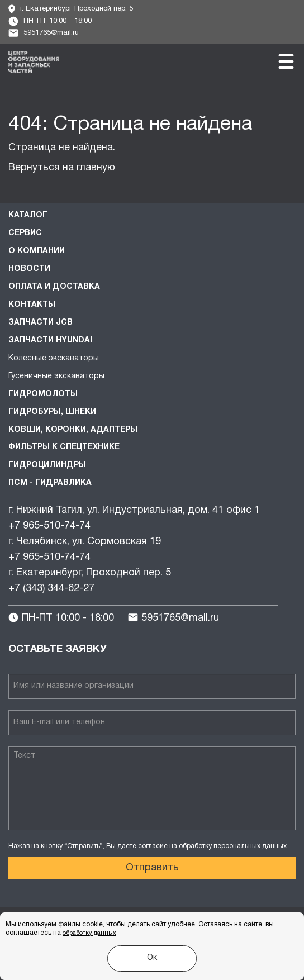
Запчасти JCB (41, 323)
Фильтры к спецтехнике (64, 447)
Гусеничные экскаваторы (56, 376)
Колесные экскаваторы (54, 358)
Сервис (25, 233)
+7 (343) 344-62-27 (51, 589)
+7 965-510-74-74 (49, 526)
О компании (37, 251)
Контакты (32, 305)
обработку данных (89, 933)
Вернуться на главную (62, 168)
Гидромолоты (43, 394)
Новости (29, 269)
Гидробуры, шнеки (52, 412)
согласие (153, 846)
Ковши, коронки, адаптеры (73, 430)
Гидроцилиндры (47, 465)
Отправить (152, 868)
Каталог (28, 215)
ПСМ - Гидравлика (50, 483)
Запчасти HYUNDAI (50, 341)
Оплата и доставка (54, 287)
